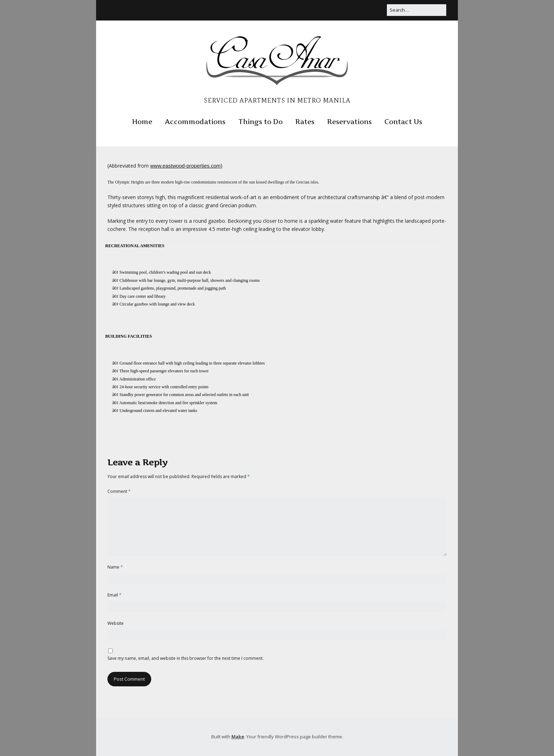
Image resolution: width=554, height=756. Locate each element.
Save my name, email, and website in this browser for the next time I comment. (185, 658)
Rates (305, 122)
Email (114, 595)
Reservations (349, 122)
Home (142, 122)
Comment (119, 491)
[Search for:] (417, 10)
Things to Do (260, 122)
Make (238, 737)
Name (115, 567)
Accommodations (195, 122)
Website (116, 623)
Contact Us (403, 122)
